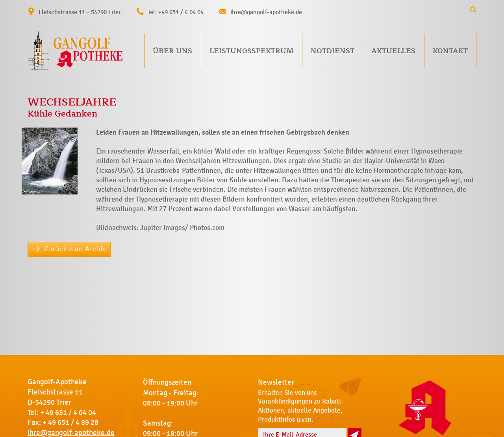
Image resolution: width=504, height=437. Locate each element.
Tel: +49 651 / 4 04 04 (176, 12)
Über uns (172, 51)
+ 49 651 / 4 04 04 (68, 413)
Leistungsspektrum (252, 51)
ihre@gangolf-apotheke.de (266, 12)
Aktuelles (393, 51)
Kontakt (450, 51)
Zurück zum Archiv (75, 249)
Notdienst (333, 51)
